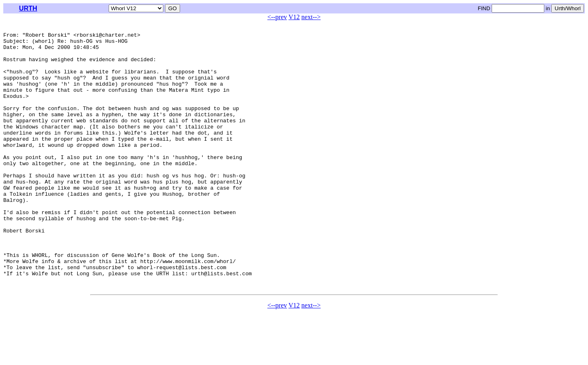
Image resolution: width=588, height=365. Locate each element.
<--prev (277, 17)
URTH (28, 8)
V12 (294, 17)
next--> (311, 17)
